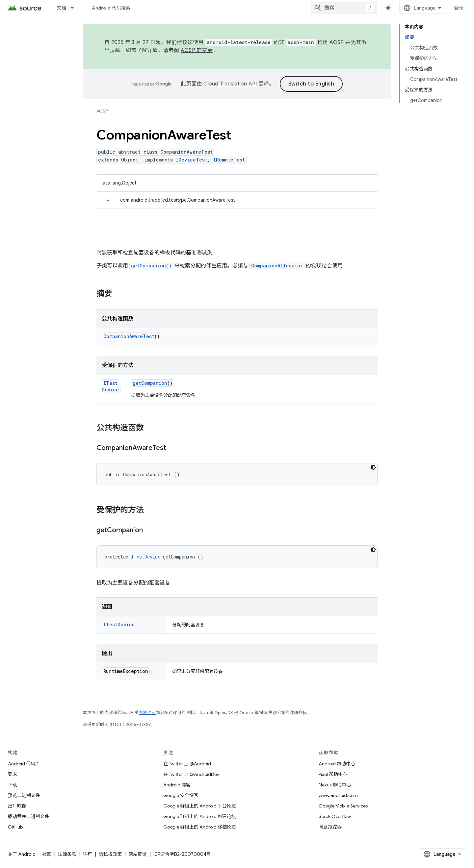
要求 (13, 774)
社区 (47, 854)
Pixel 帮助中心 (333, 774)
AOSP (102, 111)
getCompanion (150, 383)
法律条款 (67, 854)
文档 (62, 8)
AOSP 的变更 (197, 50)
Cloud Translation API (230, 84)
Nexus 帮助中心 (335, 785)
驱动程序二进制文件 (29, 816)
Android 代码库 (24, 764)
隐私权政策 (110, 854)
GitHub (15, 827)
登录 (459, 8)
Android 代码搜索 (111, 8)
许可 (88, 854)
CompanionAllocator (277, 266)
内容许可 (147, 713)
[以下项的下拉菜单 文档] (75, 8)
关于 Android (22, 854)
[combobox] (344, 8)
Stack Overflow (335, 816)
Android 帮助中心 (337, 764)
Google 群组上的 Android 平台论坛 (200, 806)
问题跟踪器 (330, 827)
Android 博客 (177, 785)
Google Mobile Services (343, 806)
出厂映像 (17, 806)
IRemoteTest (229, 160)
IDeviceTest (192, 160)
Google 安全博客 (181, 795)
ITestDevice (110, 386)
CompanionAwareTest (129, 336)
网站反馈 (138, 854)
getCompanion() (151, 266)
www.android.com (338, 795)
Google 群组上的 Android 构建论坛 (200, 816)
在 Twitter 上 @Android (187, 764)
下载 (13, 785)
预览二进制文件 (24, 795)
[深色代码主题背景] (373, 467)
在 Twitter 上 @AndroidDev (191, 774)
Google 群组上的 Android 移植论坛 (200, 827)
